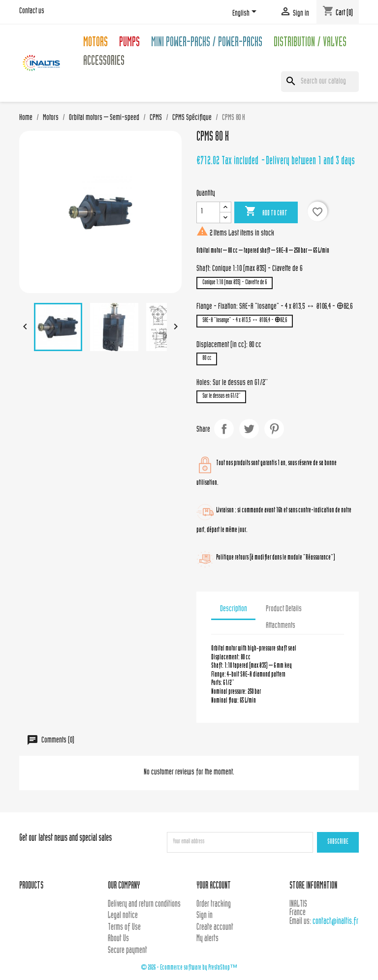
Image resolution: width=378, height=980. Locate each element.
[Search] (320, 82)
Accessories (104, 62)
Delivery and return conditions (144, 905)
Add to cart (266, 212)
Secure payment (127, 951)
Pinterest (274, 429)
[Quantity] (208, 212)
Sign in (205, 916)
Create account (215, 928)
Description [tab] (234, 609)
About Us (118, 939)
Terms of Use (124, 928)
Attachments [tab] (281, 626)
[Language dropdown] (246, 13)
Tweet (249, 429)
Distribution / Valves (310, 44)
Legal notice (123, 916)
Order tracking (214, 905)
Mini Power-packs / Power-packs (207, 44)
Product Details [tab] (284, 609)
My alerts (207, 939)
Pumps (129, 44)
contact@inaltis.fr (335, 922)
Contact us (32, 11)
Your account (214, 886)
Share (224, 429)
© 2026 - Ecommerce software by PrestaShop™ (189, 968)
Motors (95, 44)
